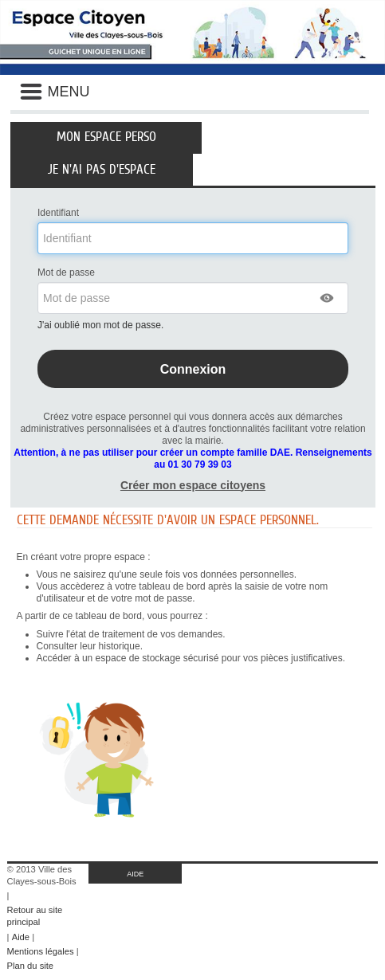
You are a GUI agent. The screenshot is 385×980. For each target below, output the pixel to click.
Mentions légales (41, 951)
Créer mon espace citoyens (193, 485)
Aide (21, 937)
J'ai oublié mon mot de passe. (102, 325)
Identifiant (58, 213)
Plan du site (30, 966)
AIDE (135, 874)
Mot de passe (66, 272)
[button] (328, 298)
